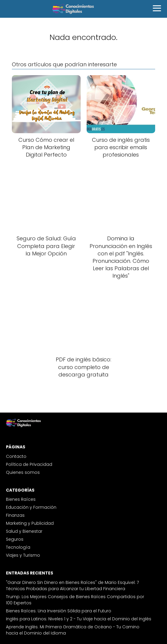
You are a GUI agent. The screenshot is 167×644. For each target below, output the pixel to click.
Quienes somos (23, 472)
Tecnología (18, 547)
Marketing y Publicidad (30, 523)
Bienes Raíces (21, 499)
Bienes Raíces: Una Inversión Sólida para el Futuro (59, 611)
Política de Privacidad (29, 464)
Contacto (16, 456)
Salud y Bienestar (24, 531)
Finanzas (15, 515)
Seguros (15, 539)
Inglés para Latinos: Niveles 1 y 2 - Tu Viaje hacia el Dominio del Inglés (79, 619)
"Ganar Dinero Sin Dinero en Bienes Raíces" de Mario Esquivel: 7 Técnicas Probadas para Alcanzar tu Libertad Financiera (72, 586)
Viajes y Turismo (23, 555)
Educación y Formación (31, 507)
